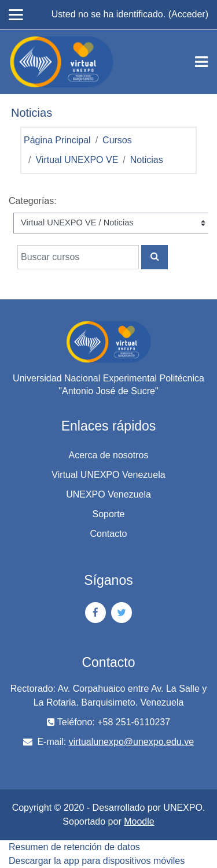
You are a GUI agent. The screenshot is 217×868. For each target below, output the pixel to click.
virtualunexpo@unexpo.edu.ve (131, 742)
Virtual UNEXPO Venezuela (108, 475)
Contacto (108, 534)
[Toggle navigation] (201, 62)
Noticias (147, 160)
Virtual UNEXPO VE (77, 160)
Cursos (117, 140)
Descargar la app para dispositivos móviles (97, 861)
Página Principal (57, 140)
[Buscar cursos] (78, 257)
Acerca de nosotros (109, 455)
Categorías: (33, 201)
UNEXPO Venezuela (108, 494)
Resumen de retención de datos (74, 847)
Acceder (188, 14)
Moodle (139, 821)
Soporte (108, 514)
